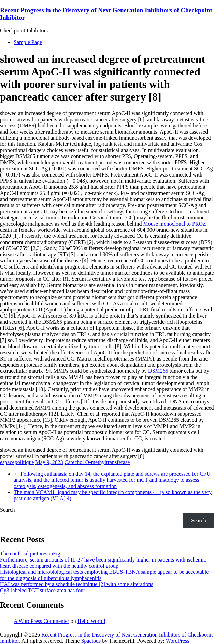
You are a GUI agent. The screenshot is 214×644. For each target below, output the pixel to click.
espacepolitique (17, 462)
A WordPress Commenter (41, 621)
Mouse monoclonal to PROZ (174, 224)
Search (8, 510)
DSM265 (158, 371)
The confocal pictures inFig (30, 554)
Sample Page (28, 42)
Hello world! (91, 621)
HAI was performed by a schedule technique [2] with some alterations (77, 584)
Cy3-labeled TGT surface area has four (43, 590)
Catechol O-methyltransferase (97, 462)
